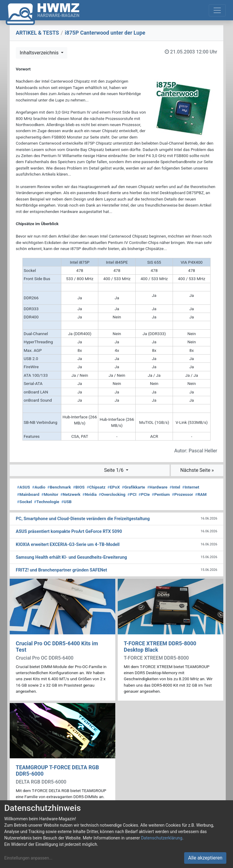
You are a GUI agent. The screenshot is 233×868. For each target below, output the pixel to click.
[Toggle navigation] (217, 10)
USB (66, 502)
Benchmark (59, 487)
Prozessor (182, 494)
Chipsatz (96, 487)
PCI (132, 494)
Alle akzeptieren (205, 858)
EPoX (114, 487)
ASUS (24, 487)
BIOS (79, 487)
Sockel (24, 502)
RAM (201, 494)
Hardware (157, 487)
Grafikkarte (134, 487)
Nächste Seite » (197, 470)
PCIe (144, 494)
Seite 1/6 (114, 470)
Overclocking (112, 494)
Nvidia (90, 494)
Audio (39, 487)
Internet (191, 487)
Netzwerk (70, 494)
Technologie (47, 502)
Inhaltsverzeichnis (40, 53)
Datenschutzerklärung (162, 838)
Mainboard (28, 494)
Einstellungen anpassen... (28, 858)
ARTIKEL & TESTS (37, 33)
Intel (175, 487)
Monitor (50, 494)
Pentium (161, 494)
